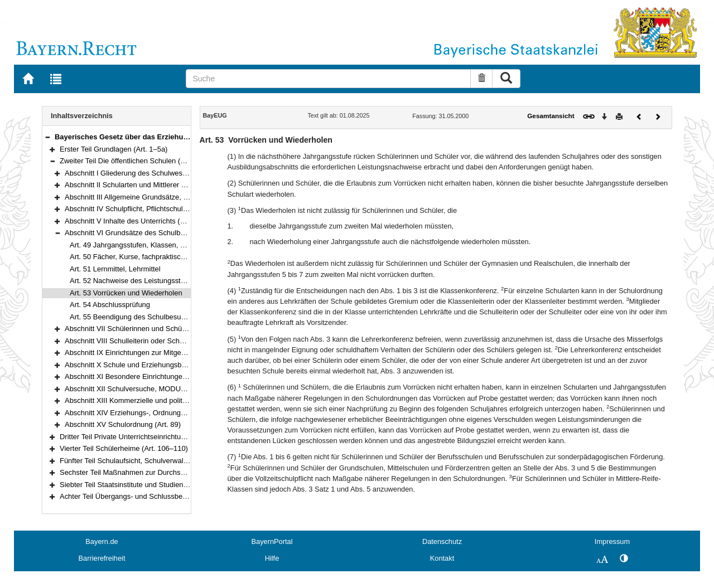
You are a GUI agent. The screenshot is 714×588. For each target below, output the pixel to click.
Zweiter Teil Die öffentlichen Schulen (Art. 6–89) (136, 161)
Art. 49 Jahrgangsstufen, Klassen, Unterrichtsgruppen (156, 245)
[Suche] (328, 79)
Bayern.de (102, 541)
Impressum (612, 541)
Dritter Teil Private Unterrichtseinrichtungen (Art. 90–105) (150, 437)
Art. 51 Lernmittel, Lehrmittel (115, 269)
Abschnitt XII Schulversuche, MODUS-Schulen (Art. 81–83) (160, 389)
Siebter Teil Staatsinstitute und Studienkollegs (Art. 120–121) (157, 485)
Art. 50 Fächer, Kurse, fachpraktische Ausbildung (148, 257)
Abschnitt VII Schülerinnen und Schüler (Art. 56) (141, 329)
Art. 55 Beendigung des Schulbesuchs (131, 317)
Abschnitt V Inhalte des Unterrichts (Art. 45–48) (140, 221)
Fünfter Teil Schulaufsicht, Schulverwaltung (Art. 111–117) (153, 461)
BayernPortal (272, 541)
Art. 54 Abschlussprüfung (110, 305)
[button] (47, 137)
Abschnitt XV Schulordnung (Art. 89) (123, 424)
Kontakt (442, 558)
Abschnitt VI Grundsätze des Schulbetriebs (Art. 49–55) (153, 233)
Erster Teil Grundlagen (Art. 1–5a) (114, 149)
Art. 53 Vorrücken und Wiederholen (126, 293)
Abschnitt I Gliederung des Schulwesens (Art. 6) (141, 173)
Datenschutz (442, 541)
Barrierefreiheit (102, 558)
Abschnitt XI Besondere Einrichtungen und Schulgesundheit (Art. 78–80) (180, 376)
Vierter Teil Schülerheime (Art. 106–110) (124, 448)
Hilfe (272, 558)
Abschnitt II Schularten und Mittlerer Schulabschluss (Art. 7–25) (166, 185)
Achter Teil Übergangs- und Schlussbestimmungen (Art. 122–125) (165, 496)
